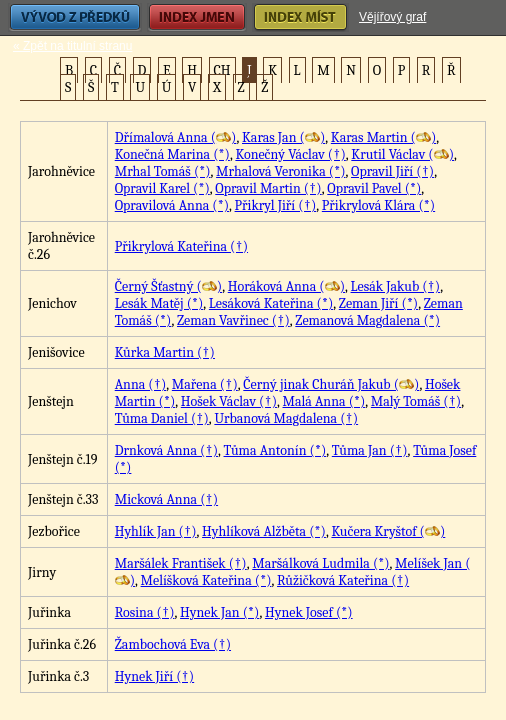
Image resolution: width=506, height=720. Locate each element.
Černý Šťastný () (168, 286)
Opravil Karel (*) (162, 188)
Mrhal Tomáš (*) (163, 171)
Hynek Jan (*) (219, 612)
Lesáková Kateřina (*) (271, 303)
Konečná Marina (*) (172, 154)
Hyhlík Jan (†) (156, 531)
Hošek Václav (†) (229, 401)
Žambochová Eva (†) (173, 644)
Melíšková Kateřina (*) (206, 580)
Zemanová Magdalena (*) (367, 320)
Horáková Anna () (286, 286)
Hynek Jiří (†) (154, 676)
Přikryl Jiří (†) (276, 205)
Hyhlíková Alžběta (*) (264, 531)
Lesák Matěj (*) (159, 303)
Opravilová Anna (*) (172, 205)
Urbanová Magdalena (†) (286, 418)
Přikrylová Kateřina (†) (181, 246)
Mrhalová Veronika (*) (280, 171)
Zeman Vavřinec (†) (233, 320)
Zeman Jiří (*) (378, 303)
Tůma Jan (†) (370, 450)
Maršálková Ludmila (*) (320, 563)
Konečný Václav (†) (290, 154)
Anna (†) (141, 384)
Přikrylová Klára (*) (378, 205)
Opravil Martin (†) (268, 188)
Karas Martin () (383, 137)
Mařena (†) (205, 384)
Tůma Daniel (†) (162, 418)
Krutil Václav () (402, 154)
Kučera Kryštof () (388, 531)
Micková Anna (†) (166, 499)
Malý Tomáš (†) (416, 401)
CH (222, 70)
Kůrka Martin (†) (165, 352)
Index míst (300, 17)
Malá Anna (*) (324, 401)
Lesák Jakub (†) (396, 286)
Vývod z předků (75, 17)
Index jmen (197, 17)
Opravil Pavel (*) (374, 188)
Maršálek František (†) (181, 563)
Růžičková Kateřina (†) (343, 580)
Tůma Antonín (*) (275, 450)
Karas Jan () (283, 137)
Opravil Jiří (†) (392, 171)
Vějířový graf (392, 17)
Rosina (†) (145, 612)
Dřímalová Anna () (176, 137)
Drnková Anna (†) (166, 450)
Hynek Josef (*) (309, 612)
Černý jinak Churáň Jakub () (331, 384)
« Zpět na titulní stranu (72, 46)
